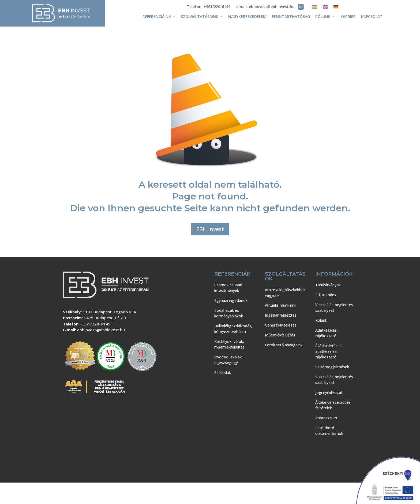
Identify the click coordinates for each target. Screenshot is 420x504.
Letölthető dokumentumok (329, 431)
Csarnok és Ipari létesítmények (228, 288)
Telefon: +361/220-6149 (209, 7)
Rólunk (325, 17)
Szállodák (223, 373)
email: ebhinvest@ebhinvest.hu (265, 7)
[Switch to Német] (336, 8)
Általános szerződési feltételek (333, 405)
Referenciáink (159, 17)
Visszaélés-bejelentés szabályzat (334, 307)
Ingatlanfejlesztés (281, 315)
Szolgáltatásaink (202, 17)
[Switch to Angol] (325, 8)
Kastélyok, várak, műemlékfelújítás (229, 344)
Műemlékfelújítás (280, 335)
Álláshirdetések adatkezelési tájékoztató (328, 351)
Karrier (348, 16)
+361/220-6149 (95, 324)
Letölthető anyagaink (284, 345)
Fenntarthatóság (291, 16)
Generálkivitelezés (281, 325)
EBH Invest (210, 229)
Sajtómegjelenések (332, 367)
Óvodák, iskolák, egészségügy (228, 360)
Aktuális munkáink (281, 305)
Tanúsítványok (328, 285)
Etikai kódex (326, 295)
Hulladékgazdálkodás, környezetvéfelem (233, 329)
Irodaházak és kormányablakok (229, 313)
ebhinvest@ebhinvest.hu (101, 330)
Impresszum (326, 418)
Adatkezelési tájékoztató (326, 333)
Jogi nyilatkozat (329, 392)
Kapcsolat (372, 16)
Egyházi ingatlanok (231, 300)
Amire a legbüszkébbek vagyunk (285, 292)
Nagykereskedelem (247, 16)
